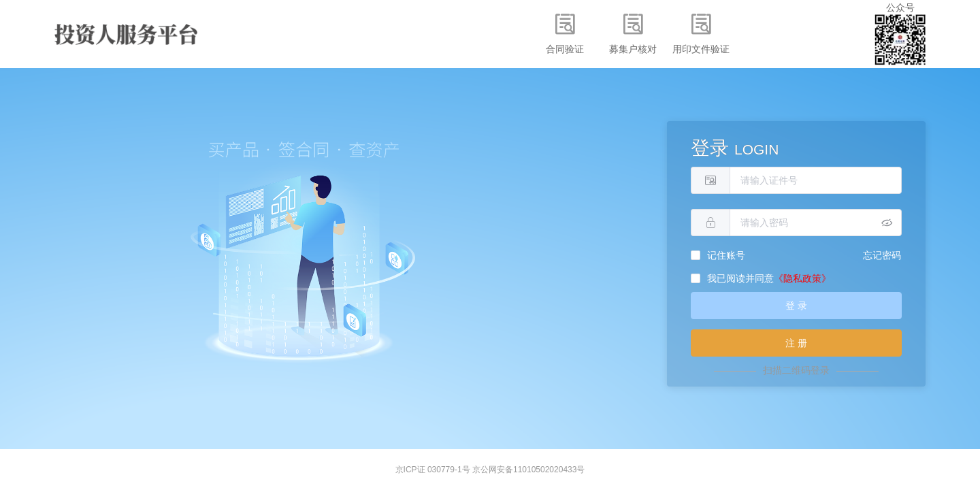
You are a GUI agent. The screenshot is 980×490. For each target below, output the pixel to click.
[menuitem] (565, 34)
